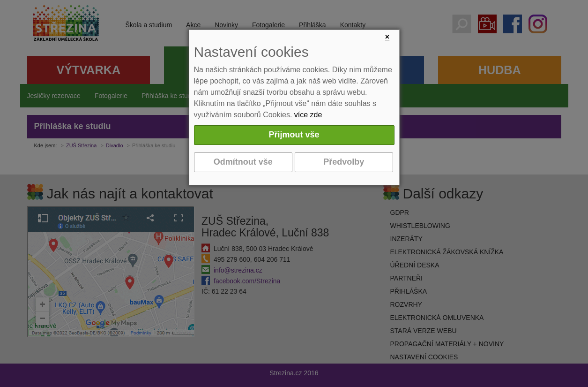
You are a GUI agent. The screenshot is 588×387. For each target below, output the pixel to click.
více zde (308, 115)
